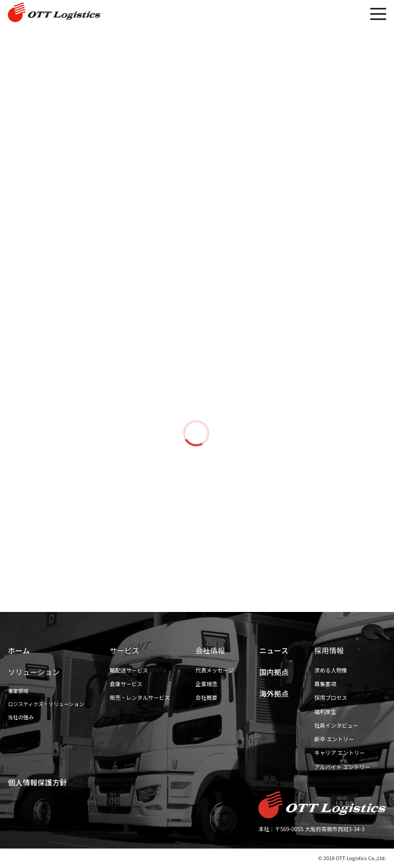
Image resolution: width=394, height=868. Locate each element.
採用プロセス (331, 697)
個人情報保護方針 (38, 782)
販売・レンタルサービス (140, 697)
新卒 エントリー (334, 739)
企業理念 (206, 684)
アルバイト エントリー (342, 767)
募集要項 (326, 684)
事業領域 (18, 691)
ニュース (274, 650)
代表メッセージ (214, 670)
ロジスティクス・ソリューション (46, 704)
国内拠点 (274, 672)
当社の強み (21, 717)
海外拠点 (274, 693)
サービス (124, 650)
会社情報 (210, 650)
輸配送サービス (129, 670)
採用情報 (329, 650)
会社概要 (206, 697)
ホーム (19, 650)
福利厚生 (326, 712)
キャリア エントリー (340, 753)
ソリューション (34, 672)
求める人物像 (331, 670)
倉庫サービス (126, 684)
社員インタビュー (336, 725)
